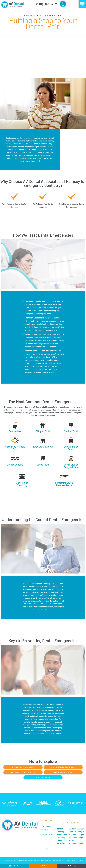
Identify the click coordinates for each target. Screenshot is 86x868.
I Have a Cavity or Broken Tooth (62, 767)
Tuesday (60, 832)
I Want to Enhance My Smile (62, 772)
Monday (60, 829)
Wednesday (62, 834)
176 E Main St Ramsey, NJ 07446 (47, 828)
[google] (47, 849)
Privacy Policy (47, 860)
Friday (59, 840)
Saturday (61, 843)
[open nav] (82, 4)
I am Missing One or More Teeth (24, 772)
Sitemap (38, 860)
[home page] (12, 4)
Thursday (61, 837)
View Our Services (43, 777)
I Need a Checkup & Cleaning (24, 767)
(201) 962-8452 (47, 4)
